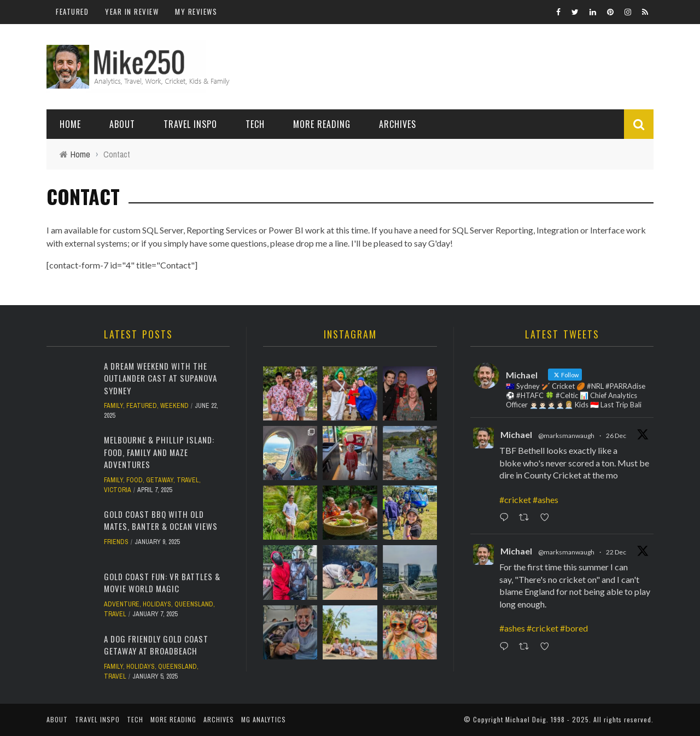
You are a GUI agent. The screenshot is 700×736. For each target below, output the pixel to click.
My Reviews (196, 11)
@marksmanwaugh (566, 436)
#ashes (546, 500)
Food (135, 480)
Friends (116, 542)
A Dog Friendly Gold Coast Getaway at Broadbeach (156, 645)
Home (70, 124)
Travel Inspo (190, 124)
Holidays (157, 604)
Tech (255, 124)
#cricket (515, 500)
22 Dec (616, 552)
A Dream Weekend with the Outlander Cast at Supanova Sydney (161, 378)
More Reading (322, 124)
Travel (188, 480)
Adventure (122, 604)
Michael (516, 434)
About (122, 124)
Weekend (174, 406)
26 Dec (616, 436)
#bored (574, 628)
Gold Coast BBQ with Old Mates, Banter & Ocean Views (161, 520)
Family (113, 406)
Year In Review (132, 11)
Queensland (194, 604)
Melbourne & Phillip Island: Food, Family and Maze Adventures (159, 452)
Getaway (160, 480)
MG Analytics (264, 719)
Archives (398, 124)
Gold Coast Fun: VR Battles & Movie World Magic (162, 583)
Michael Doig (526, 719)
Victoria (118, 490)
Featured (72, 11)
